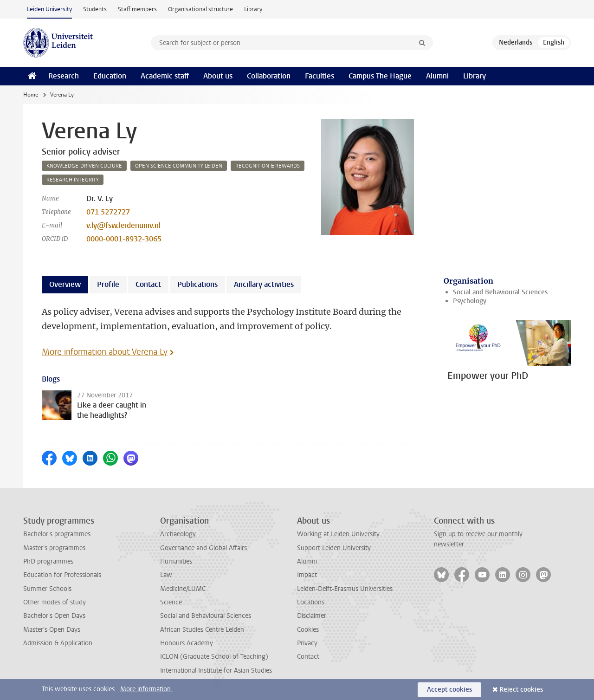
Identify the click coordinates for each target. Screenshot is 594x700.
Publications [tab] (197, 284)
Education (110, 76)
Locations (311, 602)
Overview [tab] (65, 284)
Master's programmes (54, 548)
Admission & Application (58, 643)
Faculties (320, 76)
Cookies (308, 630)
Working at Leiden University (338, 534)
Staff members (137, 9)
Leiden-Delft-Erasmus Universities (345, 589)
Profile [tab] (108, 284)
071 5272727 (108, 212)
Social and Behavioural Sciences (500, 292)
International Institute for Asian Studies (216, 671)
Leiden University (49, 9)
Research (64, 76)
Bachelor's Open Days (54, 616)
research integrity (73, 180)
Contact (308, 657)
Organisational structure (200, 9)
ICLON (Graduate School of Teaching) (214, 657)
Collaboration (269, 76)
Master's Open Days (52, 630)
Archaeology (178, 534)
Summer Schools (47, 589)
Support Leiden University (334, 548)
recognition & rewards (268, 166)
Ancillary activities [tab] (264, 284)
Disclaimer (312, 616)
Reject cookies (521, 690)
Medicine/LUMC (183, 589)
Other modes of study (55, 602)
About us (218, 76)
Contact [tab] (148, 284)
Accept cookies (449, 690)
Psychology (470, 301)
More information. (146, 689)
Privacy (307, 643)
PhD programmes (48, 561)
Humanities (176, 561)
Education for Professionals (62, 575)
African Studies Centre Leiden (202, 630)
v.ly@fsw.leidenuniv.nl (123, 225)
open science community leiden (179, 166)
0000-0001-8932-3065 (124, 239)
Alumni (437, 76)
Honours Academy (187, 643)
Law (166, 575)
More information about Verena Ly (105, 352)
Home (31, 95)
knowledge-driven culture (84, 166)
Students (95, 9)
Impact (307, 575)
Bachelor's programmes (57, 534)
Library (253, 9)
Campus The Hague (380, 76)
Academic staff (165, 76)
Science (171, 602)
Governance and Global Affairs (203, 548)
